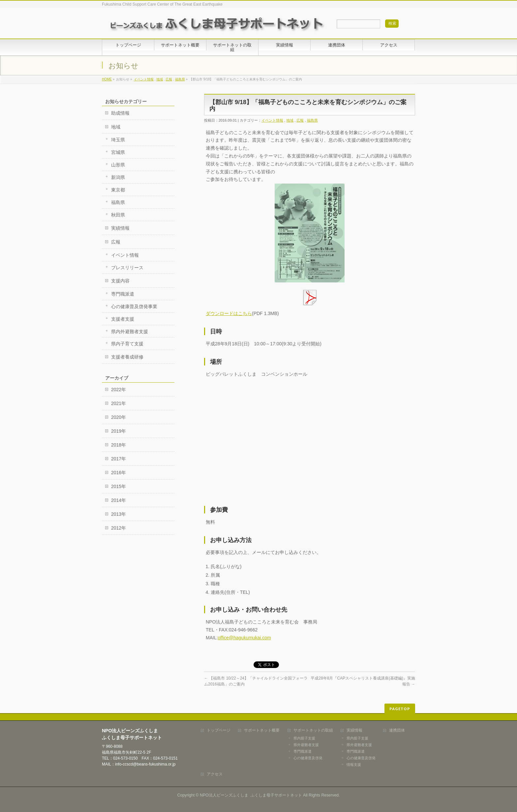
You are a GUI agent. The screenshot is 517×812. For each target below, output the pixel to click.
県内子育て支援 (127, 344)
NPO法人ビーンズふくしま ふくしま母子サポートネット (251, 795)
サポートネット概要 (262, 730)
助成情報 (120, 113)
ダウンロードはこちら (229, 313)
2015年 (119, 486)
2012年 (119, 528)
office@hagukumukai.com (244, 638)
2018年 (119, 445)
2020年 (119, 417)
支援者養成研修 (127, 357)
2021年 (119, 403)
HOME (107, 79)
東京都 (118, 190)
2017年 (119, 459)
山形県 (118, 165)
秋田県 (118, 215)
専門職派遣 (123, 294)
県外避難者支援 (306, 745)
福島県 (180, 79)
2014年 (119, 500)
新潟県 (118, 177)
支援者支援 (123, 319)
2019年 (119, 431)
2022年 (119, 390)
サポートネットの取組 (313, 730)
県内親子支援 (304, 738)
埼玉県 (118, 140)
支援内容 (120, 281)
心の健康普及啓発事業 (134, 306)
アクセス (215, 774)
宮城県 (118, 152)
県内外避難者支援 (130, 332)
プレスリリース (127, 268)
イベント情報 (144, 79)
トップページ (219, 730)
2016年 (119, 473)
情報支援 (354, 765)
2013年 (119, 514)
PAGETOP (400, 709)
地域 (160, 79)
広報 (169, 79)
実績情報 (120, 228)
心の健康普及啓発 (308, 758)
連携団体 (397, 730)
